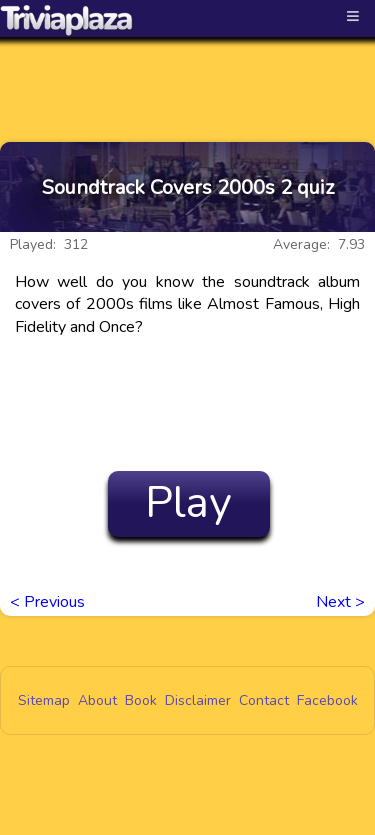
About (97, 700)
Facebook (327, 700)
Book (141, 700)
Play (188, 503)
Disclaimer (198, 700)
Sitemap (44, 700)
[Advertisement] (188, 72)
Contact (264, 700)
